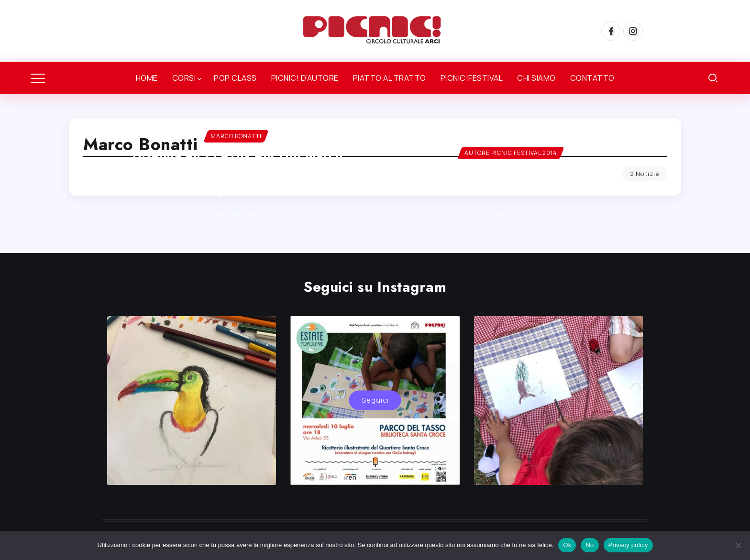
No (590, 545)
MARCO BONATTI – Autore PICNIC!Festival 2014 (513, 181)
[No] (738, 545)
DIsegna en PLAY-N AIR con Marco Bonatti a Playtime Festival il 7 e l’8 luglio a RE (237, 172)
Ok (567, 545)
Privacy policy (628, 545)
